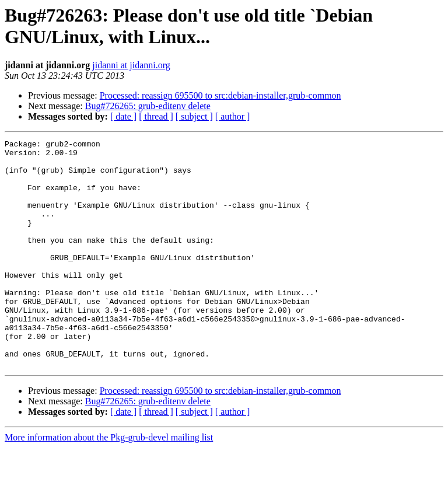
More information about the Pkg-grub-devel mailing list (109, 483)
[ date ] (123, 116)
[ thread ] (156, 116)
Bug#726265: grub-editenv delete (148, 106)
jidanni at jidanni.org (131, 65)
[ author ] (233, 116)
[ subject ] (194, 116)
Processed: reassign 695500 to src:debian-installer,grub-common (220, 95)
